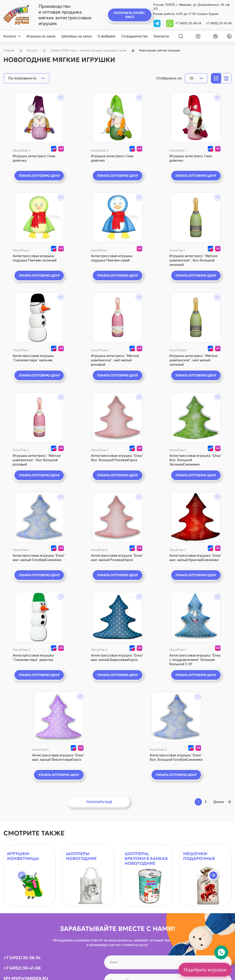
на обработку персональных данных (201, 819)
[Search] (181, 36)
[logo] (16, 15)
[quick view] (29, 118)
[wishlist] (197, 36)
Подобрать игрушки (205, 970)
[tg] (157, 23)
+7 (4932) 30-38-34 (188, 23)
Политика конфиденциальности (139, 970)
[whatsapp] (170, 23)
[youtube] (26, 820)
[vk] (8, 820)
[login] (215, 36)
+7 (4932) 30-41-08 (219, 23)
